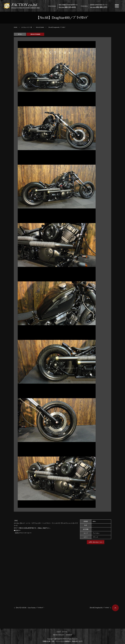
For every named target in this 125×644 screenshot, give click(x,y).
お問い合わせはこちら (96, 542)
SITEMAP (69, 635)
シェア (59, 632)
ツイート (65, 632)
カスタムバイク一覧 (27, 27)
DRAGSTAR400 (40, 27)
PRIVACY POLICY (59, 635)
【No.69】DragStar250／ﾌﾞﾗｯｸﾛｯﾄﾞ (99, 608)
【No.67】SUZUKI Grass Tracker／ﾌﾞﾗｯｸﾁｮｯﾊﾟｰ (30, 608)
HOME (16, 27)
